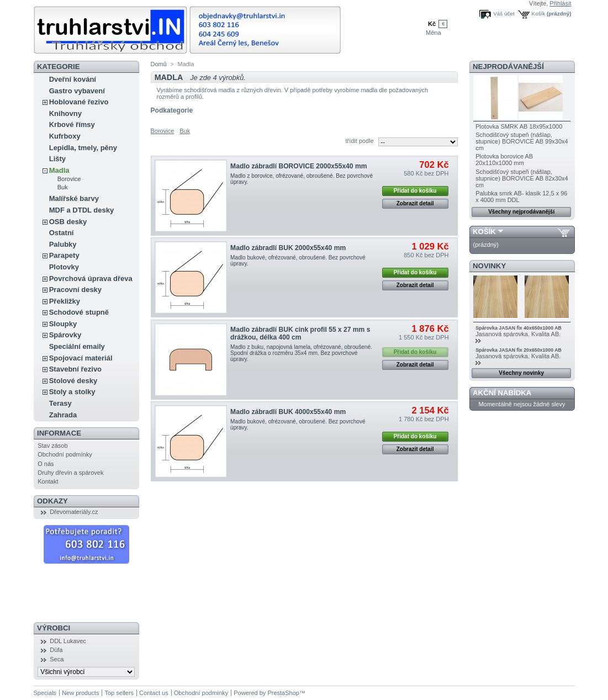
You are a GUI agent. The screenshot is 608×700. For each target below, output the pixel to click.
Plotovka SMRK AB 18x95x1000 (519, 126)
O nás (46, 464)
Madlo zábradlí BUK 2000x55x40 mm (288, 248)
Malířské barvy (74, 198)
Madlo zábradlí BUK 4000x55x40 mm (288, 412)
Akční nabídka (502, 393)
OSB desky (68, 222)
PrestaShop (283, 693)
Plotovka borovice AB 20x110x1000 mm (504, 160)
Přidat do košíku (415, 191)
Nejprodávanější (508, 67)
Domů (159, 64)
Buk (63, 187)
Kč (432, 24)
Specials (45, 693)
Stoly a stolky (72, 392)
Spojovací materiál (81, 358)
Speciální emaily (77, 346)
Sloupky (63, 324)
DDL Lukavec (68, 641)
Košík (539, 14)
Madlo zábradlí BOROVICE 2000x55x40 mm (298, 166)
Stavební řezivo (75, 369)
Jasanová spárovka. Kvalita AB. (519, 334)
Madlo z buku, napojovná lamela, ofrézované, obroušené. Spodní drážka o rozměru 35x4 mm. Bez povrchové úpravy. (301, 353)
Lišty (57, 159)
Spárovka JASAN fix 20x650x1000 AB (519, 350)
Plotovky (64, 267)
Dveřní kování (73, 79)
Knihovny (65, 113)
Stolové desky (73, 381)
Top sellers (119, 693)
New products (80, 693)
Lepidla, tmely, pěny (83, 148)
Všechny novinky (521, 373)
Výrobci (54, 628)
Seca (57, 659)
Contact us (154, 693)
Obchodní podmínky (65, 454)
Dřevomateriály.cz (74, 512)
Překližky (65, 301)
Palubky (63, 244)
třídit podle (359, 141)
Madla (59, 170)
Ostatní (62, 233)
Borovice (69, 179)
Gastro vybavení (77, 91)
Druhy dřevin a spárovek (70, 473)
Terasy (60, 403)
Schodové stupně (79, 312)
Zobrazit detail (415, 203)
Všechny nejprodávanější (521, 212)
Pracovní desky (75, 290)
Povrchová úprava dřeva (91, 279)
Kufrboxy (65, 136)
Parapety (64, 255)
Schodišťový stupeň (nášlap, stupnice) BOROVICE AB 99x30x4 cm (522, 141)
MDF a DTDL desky (82, 210)
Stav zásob (52, 446)
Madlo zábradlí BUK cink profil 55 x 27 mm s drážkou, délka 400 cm (300, 333)
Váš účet (504, 14)
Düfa (56, 650)
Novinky (489, 266)
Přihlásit (560, 3)
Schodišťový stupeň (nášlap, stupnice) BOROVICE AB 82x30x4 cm (522, 178)
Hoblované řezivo (79, 102)
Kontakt (48, 481)
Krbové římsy (72, 124)
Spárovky (65, 335)
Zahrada (63, 415)
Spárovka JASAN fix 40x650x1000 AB (519, 328)
